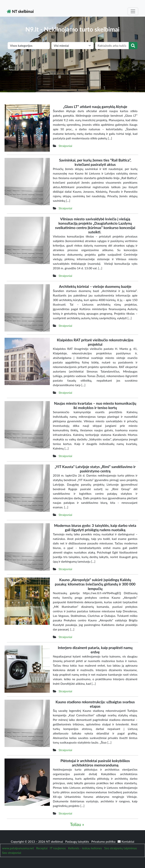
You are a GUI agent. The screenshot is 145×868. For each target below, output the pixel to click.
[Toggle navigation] (133, 11)
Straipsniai (65, 146)
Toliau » (77, 824)
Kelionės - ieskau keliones (85, 848)
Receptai (42, 848)
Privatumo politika (104, 841)
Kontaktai (126, 841)
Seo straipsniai (12, 853)
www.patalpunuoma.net (18, 848)
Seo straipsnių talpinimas (121, 848)
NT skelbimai (20, 11)
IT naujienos (58, 848)
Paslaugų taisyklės (78, 841)
